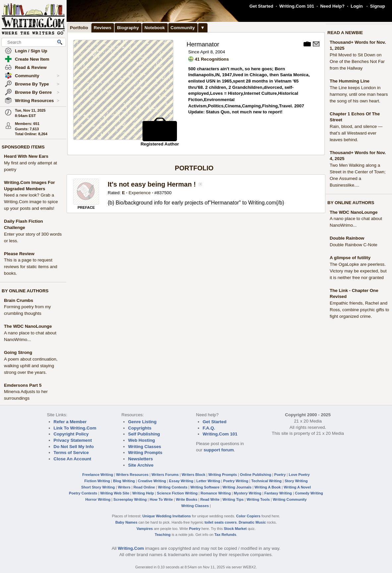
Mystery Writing (248, 493)
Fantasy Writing (278, 493)
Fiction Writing (97, 481)
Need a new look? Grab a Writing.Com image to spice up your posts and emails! (31, 202)
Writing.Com (131, 548)
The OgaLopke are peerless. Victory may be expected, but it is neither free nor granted (358, 271)
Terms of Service (71, 453)
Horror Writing (98, 499)
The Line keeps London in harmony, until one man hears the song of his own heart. (359, 94)
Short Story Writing (98, 487)
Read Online (144, 487)
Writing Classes (145, 447)
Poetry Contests (83, 493)
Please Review (19, 254)
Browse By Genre (37, 92)
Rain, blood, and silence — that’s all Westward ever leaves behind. (356, 133)
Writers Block (193, 475)
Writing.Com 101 (297, 6)
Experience (140, 193)
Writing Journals (237, 487)
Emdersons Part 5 (23, 385)
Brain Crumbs (19, 300)
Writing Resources (37, 101)
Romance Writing (216, 493)
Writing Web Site (115, 493)
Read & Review (31, 67)
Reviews (103, 28)
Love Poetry (299, 475)
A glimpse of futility (350, 258)
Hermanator (203, 44)
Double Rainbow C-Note (354, 245)
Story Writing (296, 481)
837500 (164, 193)
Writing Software (205, 487)
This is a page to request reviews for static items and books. (31, 267)
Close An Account (73, 459)
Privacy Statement (73, 440)
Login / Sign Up (31, 51)
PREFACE (86, 207)
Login (357, 6)
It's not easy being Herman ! (152, 184)
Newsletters (141, 459)
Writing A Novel (297, 487)
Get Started (261, 6)
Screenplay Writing (130, 499)
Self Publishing (144, 434)
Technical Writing (266, 481)
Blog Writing (124, 481)
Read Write (210, 499)
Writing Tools (258, 499)
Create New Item (32, 59)
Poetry (280, 475)
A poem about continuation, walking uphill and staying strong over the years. (31, 366)
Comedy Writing (309, 493)
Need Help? (332, 6)
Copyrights (140, 428)
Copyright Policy (71, 434)
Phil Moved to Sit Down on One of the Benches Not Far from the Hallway (357, 61)
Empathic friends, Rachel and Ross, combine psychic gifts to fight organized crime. (359, 310)
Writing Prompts (145, 453)
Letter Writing (208, 481)
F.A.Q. (209, 428)
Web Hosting (142, 440)
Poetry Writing (236, 481)
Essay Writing (181, 481)
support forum (219, 450)
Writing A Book (268, 487)
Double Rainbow (347, 238)
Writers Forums (165, 475)
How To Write (161, 499)
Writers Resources (132, 475)
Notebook (155, 28)
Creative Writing (152, 481)
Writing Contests (173, 487)
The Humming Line (350, 81)
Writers (124, 487)
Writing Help (143, 493)
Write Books (187, 499)
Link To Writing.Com (75, 428)
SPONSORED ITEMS (23, 147)
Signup (378, 6)
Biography (128, 28)
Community (37, 76)
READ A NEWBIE (345, 33)
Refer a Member (70, 422)
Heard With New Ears (26, 156)
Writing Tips (233, 499)
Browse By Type (37, 84)
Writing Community (290, 499)
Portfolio (79, 28)
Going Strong (18, 352)
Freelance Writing (98, 475)
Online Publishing (255, 475)
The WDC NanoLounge (28, 326)
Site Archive (141, 465)
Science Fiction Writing (177, 493)
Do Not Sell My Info (74, 447)
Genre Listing (142, 422)
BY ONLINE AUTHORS (25, 291)
